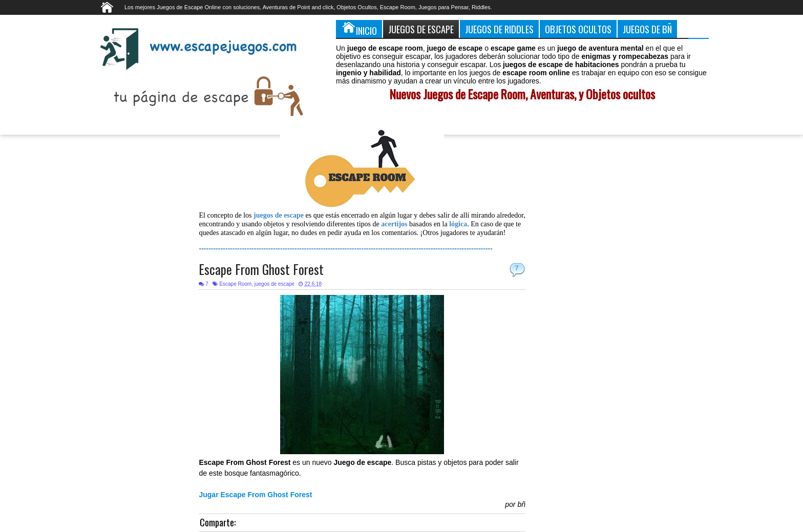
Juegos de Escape (421, 29)
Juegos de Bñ (647, 29)
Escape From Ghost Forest (261, 269)
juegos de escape (274, 284)
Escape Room (235, 284)
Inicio (359, 29)
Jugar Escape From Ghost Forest (255, 495)
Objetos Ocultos (578, 29)
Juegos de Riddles (499, 29)
